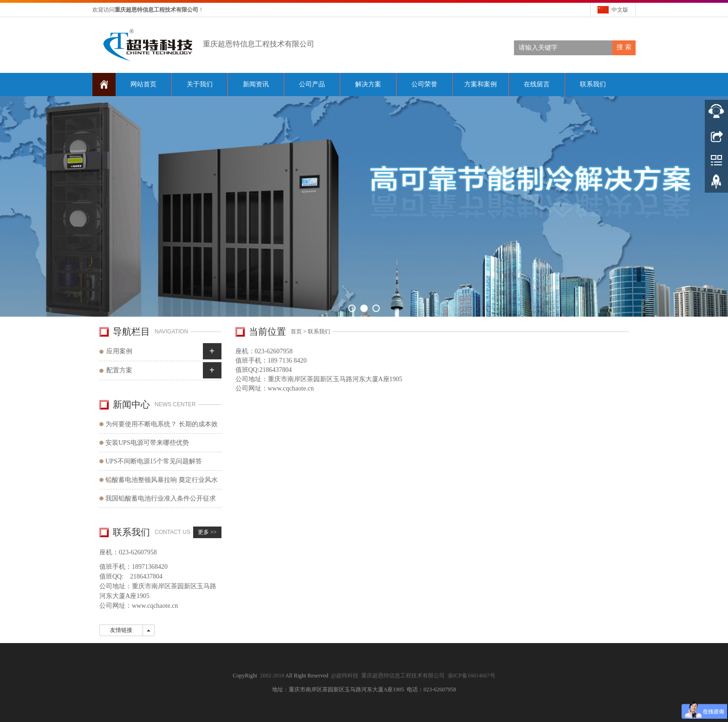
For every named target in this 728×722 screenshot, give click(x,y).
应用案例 (119, 351)
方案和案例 (481, 84)
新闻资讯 (256, 84)
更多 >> (207, 532)
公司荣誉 (424, 84)
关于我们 (200, 84)
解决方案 (368, 84)
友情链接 (121, 630)
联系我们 (593, 84)
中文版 (620, 10)
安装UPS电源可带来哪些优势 (147, 443)
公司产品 (312, 84)
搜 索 (624, 47)
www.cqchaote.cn (291, 388)
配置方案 (119, 370)
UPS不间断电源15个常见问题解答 (154, 461)
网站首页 (143, 84)
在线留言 (537, 84)
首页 (296, 332)
